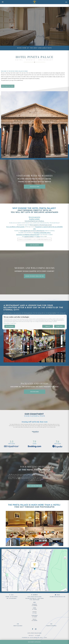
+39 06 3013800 (13, 597)
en (66, 2)
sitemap (38, 635)
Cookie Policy (13, 323)
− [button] (4, 559)
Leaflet (65, 590)
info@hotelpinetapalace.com (57, 597)
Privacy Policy (7, 323)
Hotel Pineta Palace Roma (34, 633)
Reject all (48, 326)
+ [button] (4, 557)
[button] (65, 316)
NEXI (46, 237)
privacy (31, 635)
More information (10, 326)
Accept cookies (59, 326)
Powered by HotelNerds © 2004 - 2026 (34, 638)
